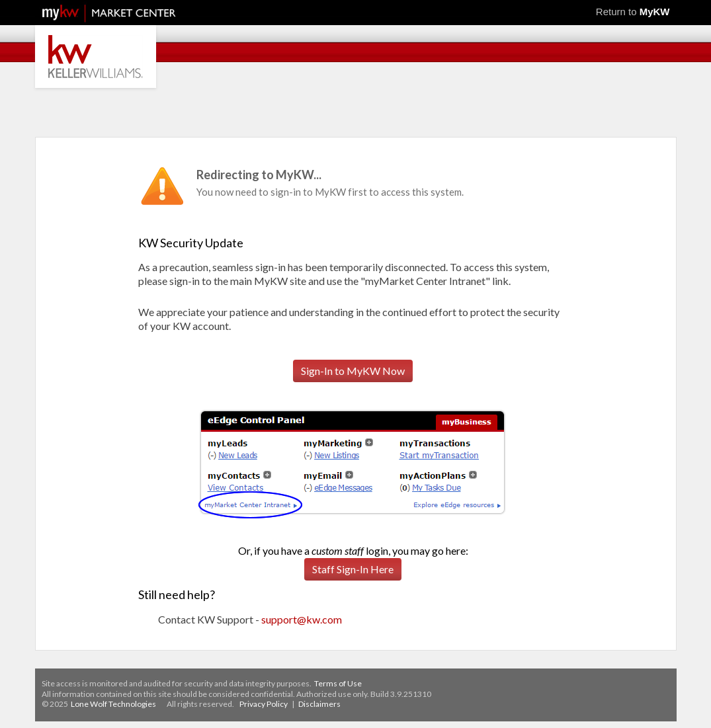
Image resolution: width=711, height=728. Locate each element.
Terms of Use (338, 683)
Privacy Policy (264, 704)
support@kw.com (302, 619)
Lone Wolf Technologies (113, 704)
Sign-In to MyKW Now (353, 371)
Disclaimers (319, 704)
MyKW (655, 12)
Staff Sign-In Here (353, 569)
